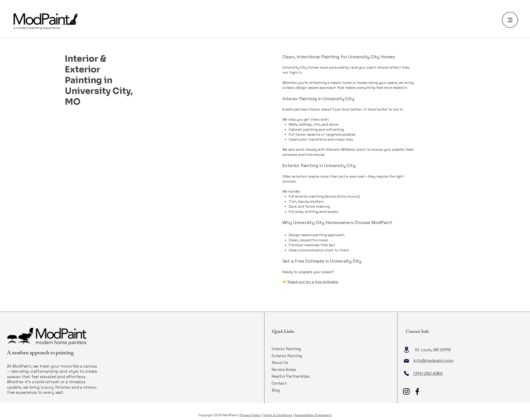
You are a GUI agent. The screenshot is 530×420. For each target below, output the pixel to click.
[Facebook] (417, 391)
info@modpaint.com (434, 360)
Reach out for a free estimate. (313, 282)
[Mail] (407, 361)
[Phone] (406, 373)
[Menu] (510, 20)
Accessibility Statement (313, 415)
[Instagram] (406, 391)
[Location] (407, 350)
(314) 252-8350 (428, 373)
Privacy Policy (250, 415)
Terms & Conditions (278, 415)
